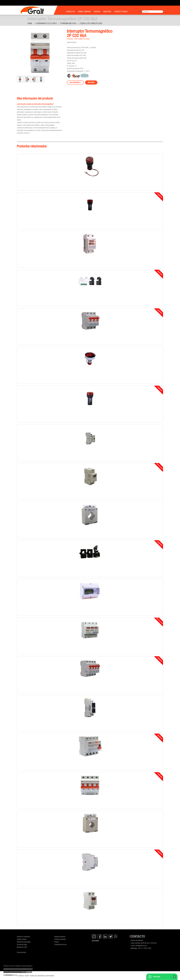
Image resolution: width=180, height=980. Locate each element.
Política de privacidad (24, 942)
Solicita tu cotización (23, 937)
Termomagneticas (68, 23)
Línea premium (22, 952)
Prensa (57, 942)
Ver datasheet (75, 82)
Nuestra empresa (60, 937)
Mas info (91, 82)
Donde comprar (22, 939)
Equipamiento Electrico (46, 23)
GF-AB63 (7, 975)
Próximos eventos (60, 939)
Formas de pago (22, 944)
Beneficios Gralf (22, 947)
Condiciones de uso (60, 944)
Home (30, 23)
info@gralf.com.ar (141, 946)
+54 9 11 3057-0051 (145, 948)
